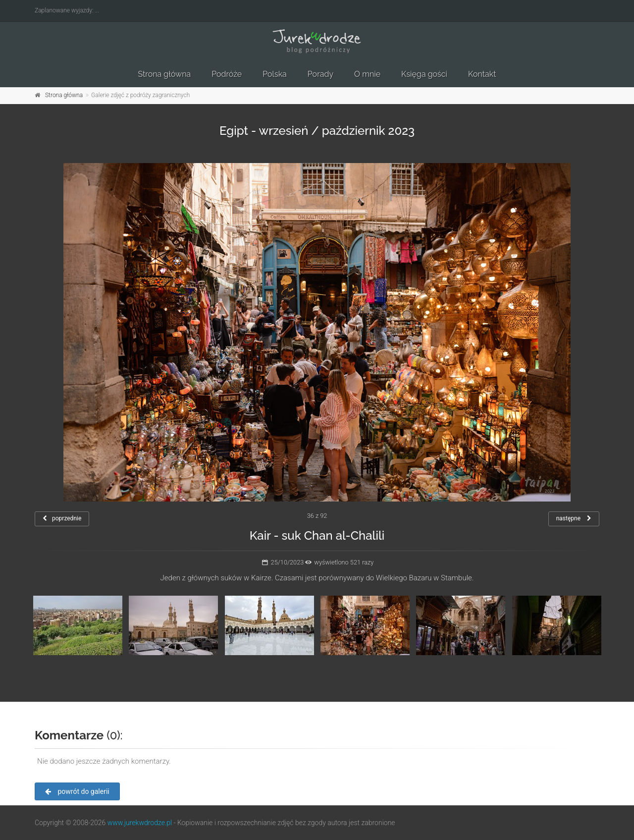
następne (574, 518)
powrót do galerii (77, 791)
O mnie (367, 74)
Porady (320, 74)
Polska (275, 74)
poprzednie (62, 518)
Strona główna (164, 74)
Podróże (227, 74)
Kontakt (482, 74)
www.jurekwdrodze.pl (140, 823)
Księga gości (424, 74)
